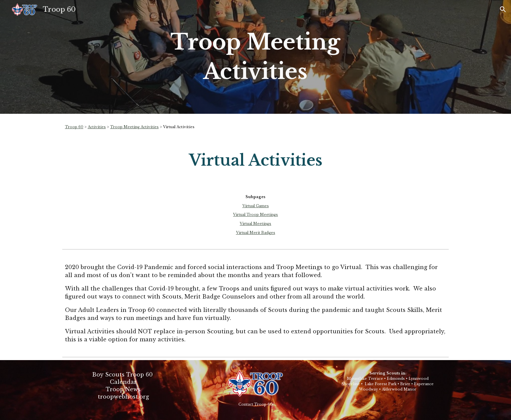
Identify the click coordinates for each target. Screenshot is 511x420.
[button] (503, 9)
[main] (255, 57)
